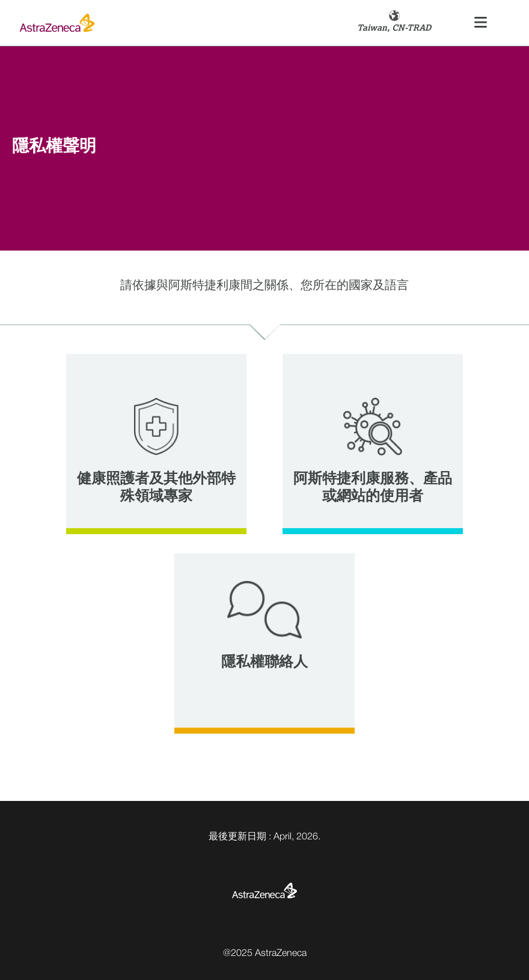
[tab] (156, 444)
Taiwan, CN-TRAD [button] (394, 28)
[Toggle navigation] (481, 23)
